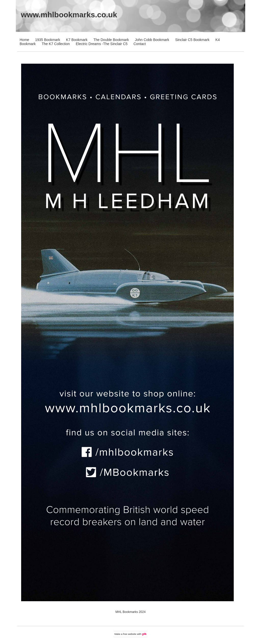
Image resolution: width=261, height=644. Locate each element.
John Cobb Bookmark (152, 40)
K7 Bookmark (77, 40)
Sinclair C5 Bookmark (192, 40)
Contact (140, 44)
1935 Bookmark (48, 40)
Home (24, 40)
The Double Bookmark (111, 40)
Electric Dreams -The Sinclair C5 (102, 44)
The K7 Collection (56, 44)
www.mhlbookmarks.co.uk (69, 15)
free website (130, 634)
